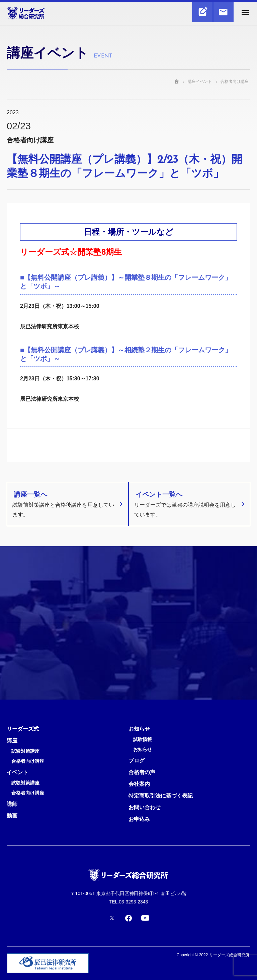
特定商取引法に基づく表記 (161, 796)
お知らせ (139, 729)
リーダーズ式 (23, 729)
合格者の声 (142, 772)
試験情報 (143, 740)
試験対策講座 (25, 751)
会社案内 (139, 784)
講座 (12, 741)
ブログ (137, 761)
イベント (17, 772)
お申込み (139, 819)
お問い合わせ (145, 807)
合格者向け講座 (28, 761)
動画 (12, 816)
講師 (12, 804)
